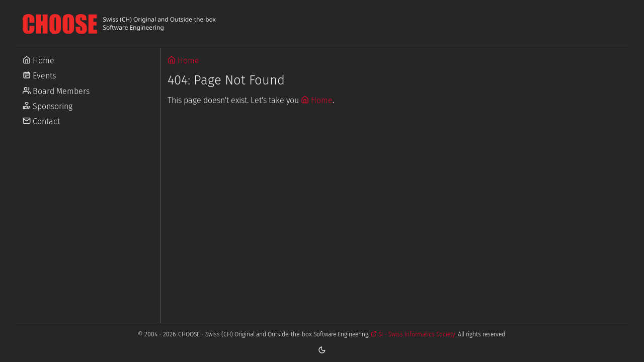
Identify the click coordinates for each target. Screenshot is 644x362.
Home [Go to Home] (38, 61)
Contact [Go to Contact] (41, 121)
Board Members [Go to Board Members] (56, 91)
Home (183, 61)
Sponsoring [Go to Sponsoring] (48, 106)
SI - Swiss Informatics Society (413, 334)
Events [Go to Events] (39, 76)
